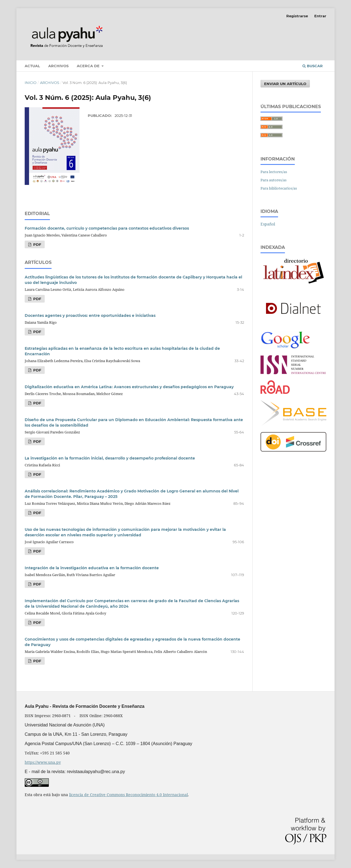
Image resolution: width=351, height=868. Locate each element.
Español (268, 224)
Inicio (31, 83)
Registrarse (297, 16)
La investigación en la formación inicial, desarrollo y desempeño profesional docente (110, 458)
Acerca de (89, 66)
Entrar (320, 16)
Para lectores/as (274, 172)
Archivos (58, 66)
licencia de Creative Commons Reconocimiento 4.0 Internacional (128, 795)
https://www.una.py (43, 762)
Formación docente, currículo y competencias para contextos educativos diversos (107, 228)
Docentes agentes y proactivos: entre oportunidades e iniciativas (90, 315)
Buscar (313, 66)
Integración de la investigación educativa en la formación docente (92, 568)
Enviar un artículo (285, 84)
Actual (32, 66)
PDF (37, 244)
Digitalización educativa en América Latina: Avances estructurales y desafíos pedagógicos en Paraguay (129, 387)
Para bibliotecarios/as (279, 188)
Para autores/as (274, 180)
